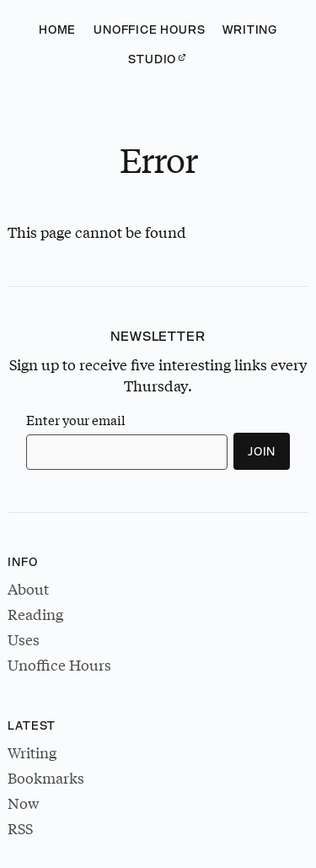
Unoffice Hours (149, 30)
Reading (35, 615)
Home (57, 30)
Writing (250, 30)
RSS (20, 829)
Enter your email (76, 420)
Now (23, 803)
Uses (24, 640)
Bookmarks (46, 778)
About (28, 589)
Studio (152, 59)
